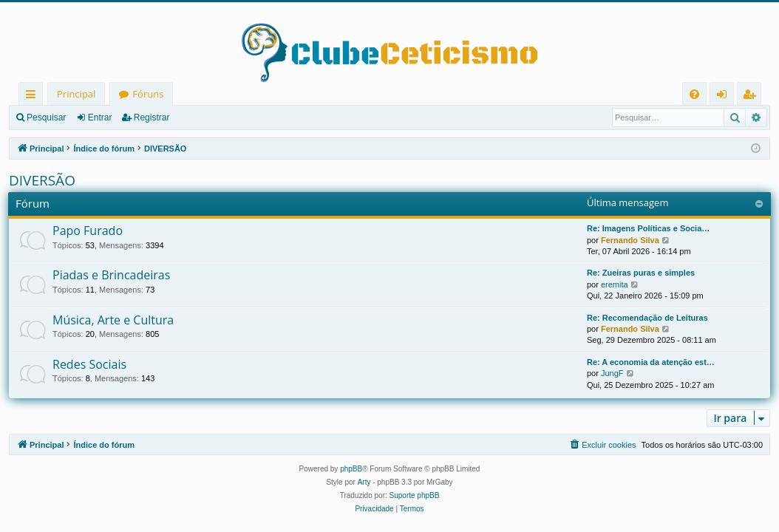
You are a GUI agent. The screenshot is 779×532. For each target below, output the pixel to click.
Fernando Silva (630, 240)
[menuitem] (694, 94)
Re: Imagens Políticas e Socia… (648, 228)
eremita (615, 284)
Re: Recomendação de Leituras (647, 318)
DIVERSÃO (42, 180)
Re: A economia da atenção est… (651, 362)
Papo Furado (88, 231)
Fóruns (148, 94)
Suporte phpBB (415, 495)
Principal (76, 94)
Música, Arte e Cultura (113, 320)
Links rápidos (34, 96)
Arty (364, 482)
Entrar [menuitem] (725, 96)
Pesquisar (46, 117)
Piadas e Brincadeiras (111, 275)
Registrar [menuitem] (752, 96)
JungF (612, 373)
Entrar (100, 117)
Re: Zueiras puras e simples (641, 273)
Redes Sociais (89, 364)
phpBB (351, 469)
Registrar (152, 117)
